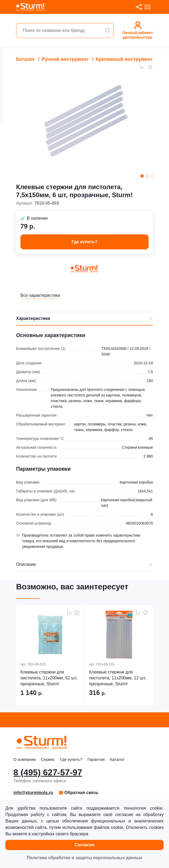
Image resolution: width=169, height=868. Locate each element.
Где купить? (71, 759)
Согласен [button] (84, 845)
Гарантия (96, 759)
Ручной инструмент (65, 59)
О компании (25, 759)
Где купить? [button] (84, 242)
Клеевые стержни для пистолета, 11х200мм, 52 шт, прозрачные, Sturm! (49, 678)
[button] (78, 793)
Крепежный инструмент (124, 59)
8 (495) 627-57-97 (48, 772)
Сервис (48, 759)
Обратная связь (78, 793)
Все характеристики (40, 295)
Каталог (25, 59)
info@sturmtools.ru (33, 793)
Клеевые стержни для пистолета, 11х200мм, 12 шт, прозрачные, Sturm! (117, 678)
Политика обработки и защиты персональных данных (85, 858)
